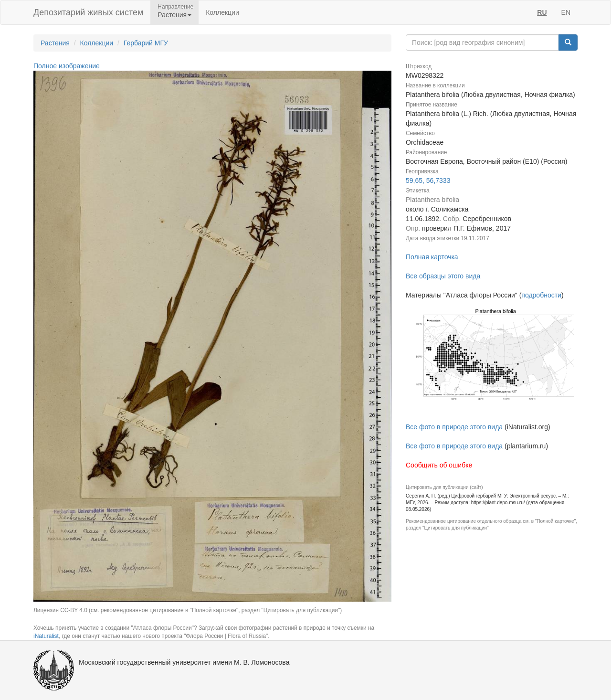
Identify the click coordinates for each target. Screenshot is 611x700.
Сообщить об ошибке (439, 465)
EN (566, 12)
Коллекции (222, 12)
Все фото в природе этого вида (454, 427)
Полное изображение (67, 66)
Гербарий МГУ (146, 43)
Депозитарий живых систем (88, 12)
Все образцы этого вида (443, 276)
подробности (541, 295)
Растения (55, 43)
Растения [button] (174, 15)
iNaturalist (46, 636)
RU (542, 12)
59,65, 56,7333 (428, 180)
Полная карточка (432, 257)
